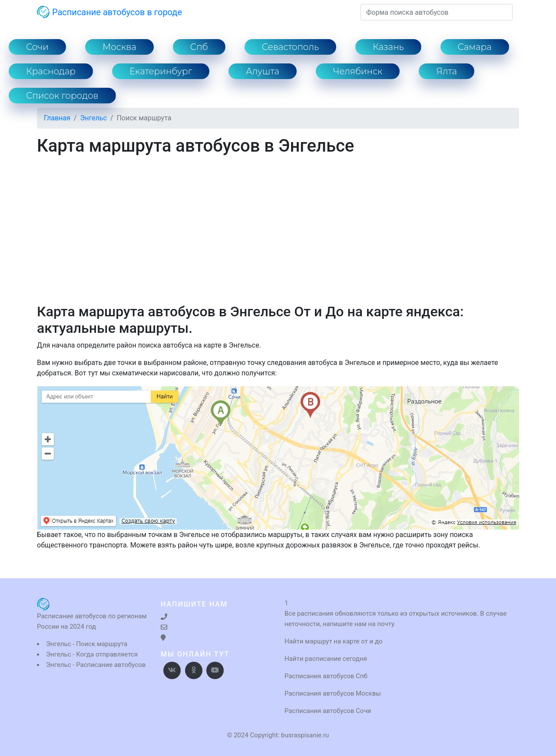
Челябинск (358, 71)
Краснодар (51, 71)
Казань (388, 47)
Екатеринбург (161, 71)
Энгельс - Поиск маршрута (87, 644)
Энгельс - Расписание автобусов (96, 665)
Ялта (447, 71)
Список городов (62, 96)
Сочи (37, 47)
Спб (199, 47)
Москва (119, 47)
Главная (57, 118)
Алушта (263, 71)
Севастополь (290, 47)
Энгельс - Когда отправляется (92, 654)
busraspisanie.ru (305, 735)
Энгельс (93, 118)
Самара (475, 47)
